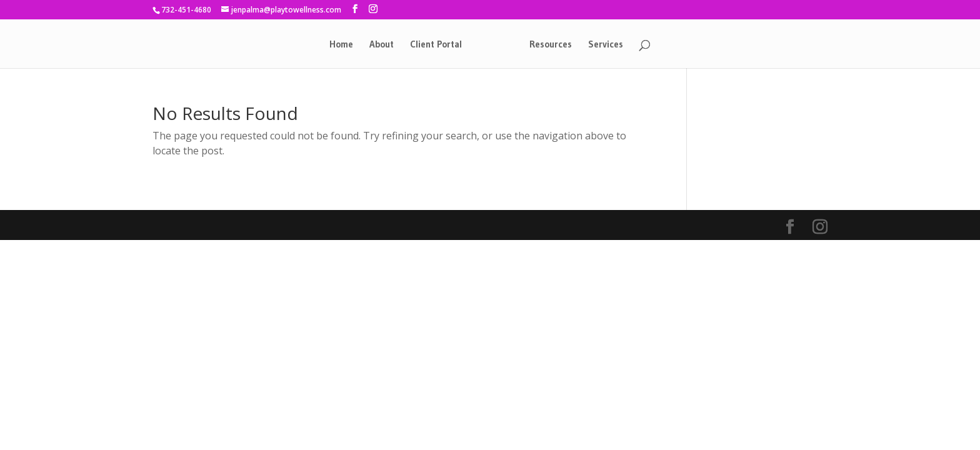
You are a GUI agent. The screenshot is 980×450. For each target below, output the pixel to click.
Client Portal (436, 45)
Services (606, 45)
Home (341, 45)
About (382, 45)
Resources (551, 45)
